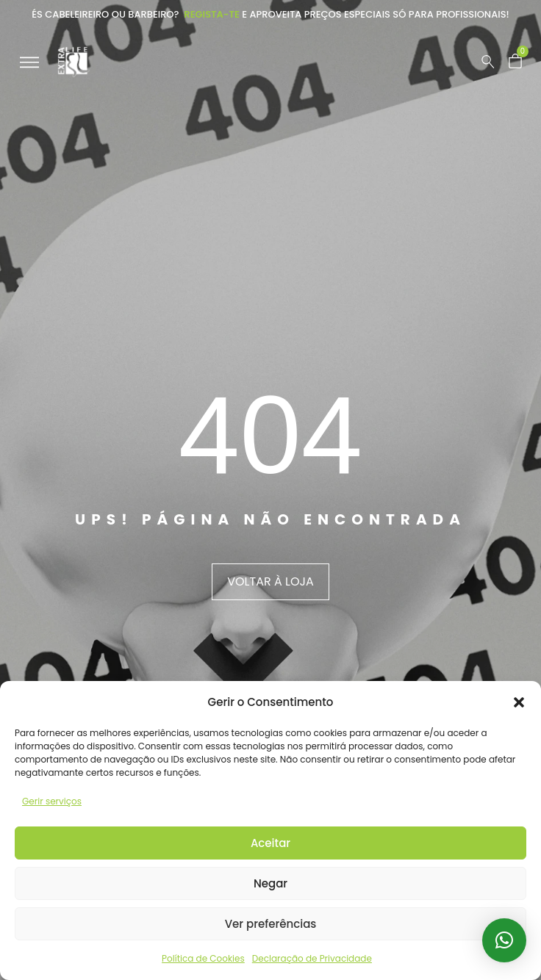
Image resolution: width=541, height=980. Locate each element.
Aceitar (270, 843)
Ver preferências (271, 924)
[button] (519, 702)
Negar (270, 883)
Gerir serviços (52, 801)
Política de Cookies (203, 958)
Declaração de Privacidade (312, 958)
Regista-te (212, 14)
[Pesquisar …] (488, 62)
